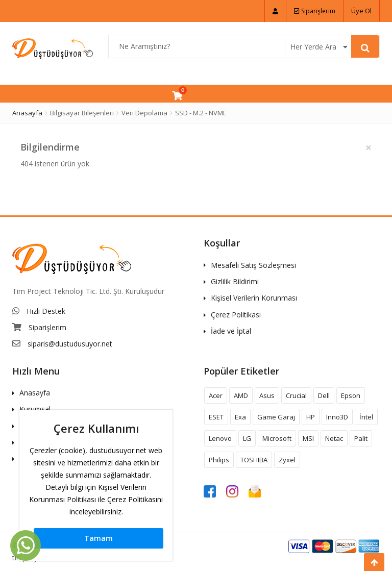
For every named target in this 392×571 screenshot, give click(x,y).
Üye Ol (361, 11)
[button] (275, 11)
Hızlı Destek (46, 311)
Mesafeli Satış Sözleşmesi (253, 265)
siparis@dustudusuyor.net (70, 344)
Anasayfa (27, 113)
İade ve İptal (231, 331)
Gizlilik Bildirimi (235, 281)
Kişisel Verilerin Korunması (254, 298)
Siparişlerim (315, 11)
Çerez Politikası (236, 315)
